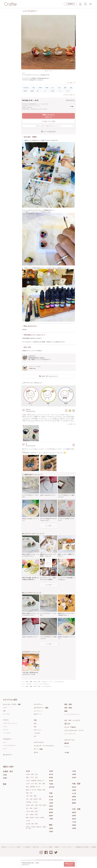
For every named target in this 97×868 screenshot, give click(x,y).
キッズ (60, 91)
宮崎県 (74, 825)
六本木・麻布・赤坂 (32, 811)
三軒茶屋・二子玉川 (32, 802)
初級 (34, 88)
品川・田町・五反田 (32, 808)
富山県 (51, 797)
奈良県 (74, 778)
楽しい (53, 88)
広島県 (74, 790)
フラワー (6, 720)
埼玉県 (51, 781)
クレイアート (38, 704)
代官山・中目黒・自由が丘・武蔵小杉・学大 (36, 828)
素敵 (65, 88)
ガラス (36, 752)
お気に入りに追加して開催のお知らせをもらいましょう (55, 126)
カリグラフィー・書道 (41, 708)
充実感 (25, 91)
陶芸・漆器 (68, 704)
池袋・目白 (29, 793)
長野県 (51, 806)
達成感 (32, 91)
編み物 (67, 743)
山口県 (74, 793)
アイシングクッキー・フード (74, 731)
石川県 (51, 800)
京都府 (51, 832)
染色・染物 (68, 708)
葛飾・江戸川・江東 (32, 777)
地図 (72, 107)
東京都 (28, 771)
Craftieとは (4, 847)
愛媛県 (74, 803)
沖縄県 (74, 828)
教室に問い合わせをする (48, 376)
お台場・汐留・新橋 (32, 824)
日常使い (53, 91)
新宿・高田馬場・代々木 (33, 787)
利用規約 (57, 847)
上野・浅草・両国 (31, 796)
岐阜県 (51, 809)
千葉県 (51, 784)
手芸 (35, 720)
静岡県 (51, 812)
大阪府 (74, 771)
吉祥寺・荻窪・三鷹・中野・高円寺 (36, 805)
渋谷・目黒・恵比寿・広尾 (34, 799)
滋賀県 (51, 828)
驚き (60, 88)
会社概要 (94, 847)
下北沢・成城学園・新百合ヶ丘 (35, 781)
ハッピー (45, 91)
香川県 (74, 800)
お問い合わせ (36, 847)
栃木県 (51, 774)
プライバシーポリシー (67, 847)
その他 (67, 753)
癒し (38, 91)
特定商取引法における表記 (82, 847)
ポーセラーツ (7, 755)
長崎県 (74, 816)
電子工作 (67, 724)
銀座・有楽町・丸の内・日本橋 (35, 818)
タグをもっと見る (69, 95)
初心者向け (26, 88)
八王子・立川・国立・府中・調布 (36, 784)
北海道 (5, 775)
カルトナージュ (70, 740)
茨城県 (51, 771)
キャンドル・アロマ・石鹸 (12, 704)
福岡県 (74, 812)
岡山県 (74, 787)
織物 (66, 711)
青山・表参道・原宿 (32, 814)
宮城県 (5, 778)
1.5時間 (40, 88)
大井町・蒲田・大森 (32, 774)
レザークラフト (39, 742)
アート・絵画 (38, 749)
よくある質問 (26, 847)
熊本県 (74, 819)
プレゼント (68, 91)
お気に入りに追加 (49, 121)
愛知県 (51, 816)
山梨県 (51, 803)
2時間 (47, 88)
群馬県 (51, 778)
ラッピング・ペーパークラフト (44, 746)
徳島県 (74, 797)
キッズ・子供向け (70, 727)
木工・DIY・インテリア (72, 720)
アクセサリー (7, 739)
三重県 (51, 819)
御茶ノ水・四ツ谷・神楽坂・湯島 (36, 790)
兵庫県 (74, 774)
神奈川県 (52, 787)
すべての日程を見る (48, 132)
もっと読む (71, 83)
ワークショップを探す (15, 847)
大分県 (74, 822)
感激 (71, 88)
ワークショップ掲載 (47, 847)
